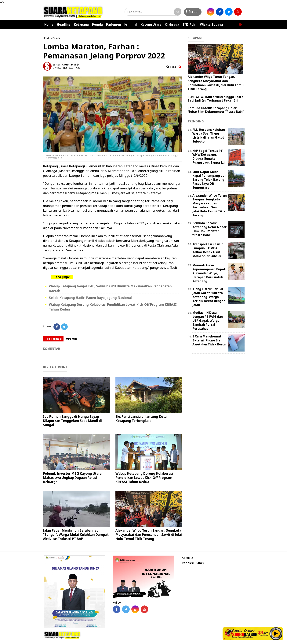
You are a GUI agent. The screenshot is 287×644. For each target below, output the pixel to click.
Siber (200, 563)
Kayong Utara (151, 24)
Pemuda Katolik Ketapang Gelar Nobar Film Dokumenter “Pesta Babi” (216, 110)
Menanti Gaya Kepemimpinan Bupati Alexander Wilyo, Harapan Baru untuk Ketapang (209, 273)
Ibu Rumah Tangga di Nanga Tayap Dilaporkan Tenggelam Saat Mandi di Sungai (72, 421)
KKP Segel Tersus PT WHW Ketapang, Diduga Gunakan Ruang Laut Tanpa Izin (209, 157)
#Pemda (72, 339)
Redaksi (188, 563)
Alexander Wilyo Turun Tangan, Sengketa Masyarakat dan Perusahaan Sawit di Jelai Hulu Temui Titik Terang (149, 535)
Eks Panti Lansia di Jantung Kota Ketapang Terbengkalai (141, 419)
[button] (240, 23)
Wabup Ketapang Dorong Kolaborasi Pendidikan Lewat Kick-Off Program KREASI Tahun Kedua (144, 478)
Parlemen (114, 24)
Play (276, 634)
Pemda (97, 24)
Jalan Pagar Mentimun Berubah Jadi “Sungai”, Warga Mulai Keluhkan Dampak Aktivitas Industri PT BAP (76, 535)
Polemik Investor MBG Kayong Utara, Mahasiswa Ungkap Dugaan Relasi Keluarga (73, 478)
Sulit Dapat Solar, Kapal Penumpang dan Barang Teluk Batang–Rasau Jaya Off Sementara (209, 180)
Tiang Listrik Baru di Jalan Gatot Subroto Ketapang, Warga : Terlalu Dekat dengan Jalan (209, 297)
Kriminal (131, 24)
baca (171, 67)
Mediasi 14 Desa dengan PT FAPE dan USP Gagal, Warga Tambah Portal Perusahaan (208, 320)
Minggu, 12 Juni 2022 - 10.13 (66, 68)
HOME (47, 38)
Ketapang (81, 24)
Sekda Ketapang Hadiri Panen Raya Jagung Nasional (90, 298)
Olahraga (172, 24)
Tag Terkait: (53, 339)
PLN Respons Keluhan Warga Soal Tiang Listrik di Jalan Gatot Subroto (209, 136)
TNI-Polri (190, 24)
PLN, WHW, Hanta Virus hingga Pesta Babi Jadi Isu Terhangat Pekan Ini (216, 99)
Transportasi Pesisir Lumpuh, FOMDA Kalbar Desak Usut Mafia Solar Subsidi (208, 250)
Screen (193, 12)
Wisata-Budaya (211, 24)
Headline (64, 24)
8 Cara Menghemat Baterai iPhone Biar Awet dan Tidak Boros (209, 340)
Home (49, 24)
